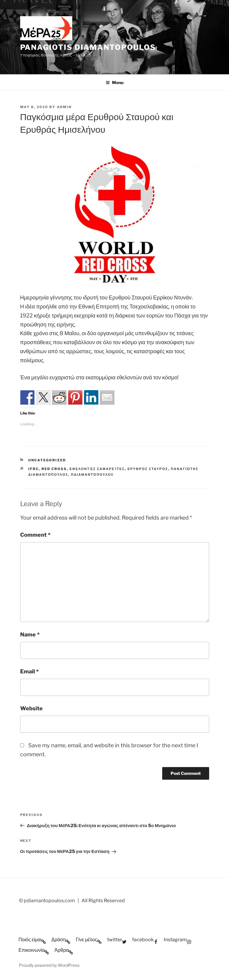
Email (29, 671)
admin (64, 107)
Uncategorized (47, 460)
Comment (35, 535)
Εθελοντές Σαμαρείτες (97, 469)
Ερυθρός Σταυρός (148, 469)
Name (30, 634)
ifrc (34, 469)
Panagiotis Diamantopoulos (88, 47)
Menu (114, 82)
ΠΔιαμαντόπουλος (92, 475)
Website (31, 708)
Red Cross (54, 469)
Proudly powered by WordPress (49, 965)
